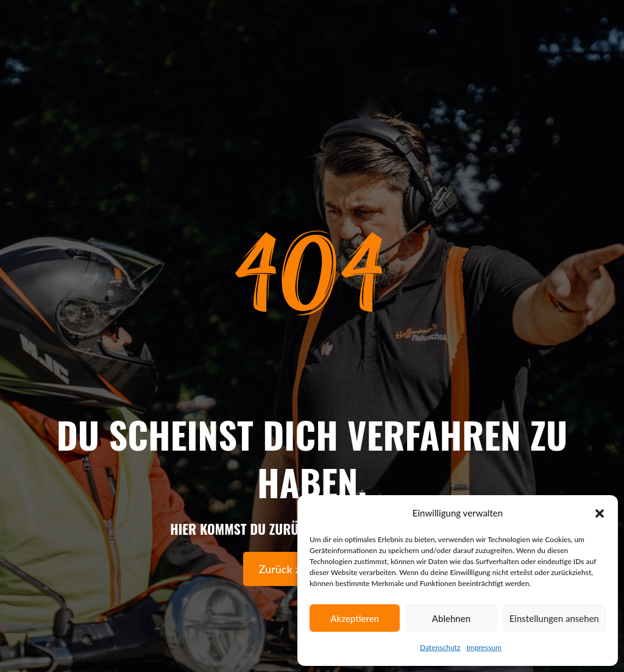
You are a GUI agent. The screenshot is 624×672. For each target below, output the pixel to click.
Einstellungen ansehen (554, 618)
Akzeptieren (355, 618)
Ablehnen (451, 618)
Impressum (484, 647)
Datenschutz (440, 647)
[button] (600, 513)
